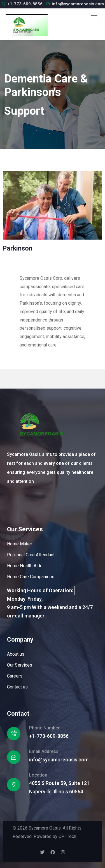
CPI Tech (67, 836)
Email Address (44, 751)
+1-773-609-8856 (25, 4)
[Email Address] (14, 757)
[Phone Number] (14, 734)
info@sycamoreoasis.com (78, 4)
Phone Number (44, 728)
